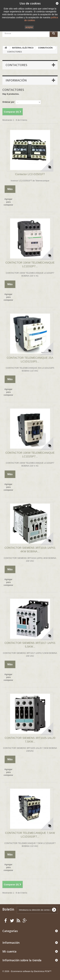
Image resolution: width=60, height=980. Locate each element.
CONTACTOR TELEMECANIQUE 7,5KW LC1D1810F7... (30, 835)
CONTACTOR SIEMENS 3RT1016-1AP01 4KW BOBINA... (30, 550)
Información (16, 80)
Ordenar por (8, 102)
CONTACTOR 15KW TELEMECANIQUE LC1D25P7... (30, 455)
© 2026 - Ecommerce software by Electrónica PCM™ (27, 971)
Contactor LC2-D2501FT (30, 174)
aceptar (29, 27)
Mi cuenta (9, 951)
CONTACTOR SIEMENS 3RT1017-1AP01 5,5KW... (30, 645)
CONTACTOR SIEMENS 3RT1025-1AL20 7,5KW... (30, 740)
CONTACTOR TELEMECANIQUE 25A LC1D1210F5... (30, 360)
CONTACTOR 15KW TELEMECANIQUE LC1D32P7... (30, 265)
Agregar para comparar (8, 202)
